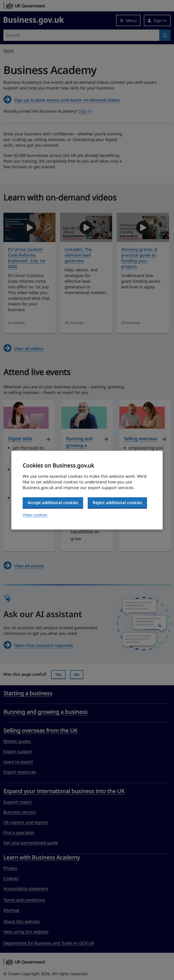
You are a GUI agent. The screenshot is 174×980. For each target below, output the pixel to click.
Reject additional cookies (117, 502)
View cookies (35, 515)
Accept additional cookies (53, 502)
